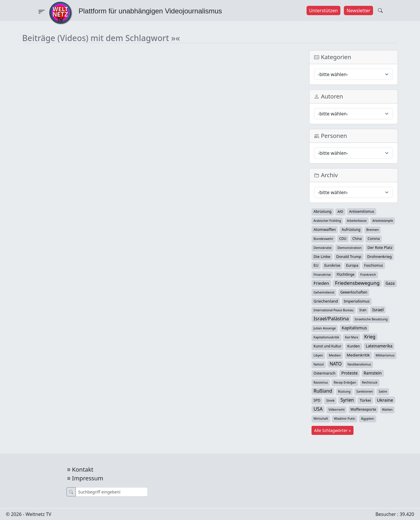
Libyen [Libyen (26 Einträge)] (318, 355)
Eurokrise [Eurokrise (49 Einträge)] (332, 265)
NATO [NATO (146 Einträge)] (336, 364)
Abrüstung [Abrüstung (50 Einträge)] (323, 211)
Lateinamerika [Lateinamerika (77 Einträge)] (379, 346)
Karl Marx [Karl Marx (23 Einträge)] (352, 337)
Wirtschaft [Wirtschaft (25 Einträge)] (321, 419)
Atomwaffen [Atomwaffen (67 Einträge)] (325, 229)
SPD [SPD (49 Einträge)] (317, 400)
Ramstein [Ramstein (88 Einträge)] (373, 373)
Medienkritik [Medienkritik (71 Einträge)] (358, 355)
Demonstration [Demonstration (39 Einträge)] (350, 248)
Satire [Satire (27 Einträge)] (383, 391)
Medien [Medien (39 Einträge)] (335, 355)
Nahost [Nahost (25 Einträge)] (319, 364)
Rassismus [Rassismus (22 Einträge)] (321, 382)
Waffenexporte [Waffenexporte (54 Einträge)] (363, 409)
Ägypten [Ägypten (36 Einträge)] (368, 418)
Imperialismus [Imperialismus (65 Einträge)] (357, 301)
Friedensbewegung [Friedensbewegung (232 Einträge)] (357, 283)
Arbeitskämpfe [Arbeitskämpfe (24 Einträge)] (383, 221)
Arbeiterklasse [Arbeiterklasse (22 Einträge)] (357, 221)
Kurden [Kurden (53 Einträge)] (354, 346)
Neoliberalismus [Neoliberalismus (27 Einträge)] (359, 364)
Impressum (88, 478)
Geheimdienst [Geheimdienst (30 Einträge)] (324, 292)
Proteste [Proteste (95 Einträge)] (349, 373)
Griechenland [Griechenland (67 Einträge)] (326, 301)
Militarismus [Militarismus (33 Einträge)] (385, 355)
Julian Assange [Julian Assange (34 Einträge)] (325, 328)
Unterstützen (324, 10)
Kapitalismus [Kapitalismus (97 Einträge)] (354, 328)
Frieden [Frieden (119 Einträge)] (321, 283)
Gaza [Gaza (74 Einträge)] (390, 283)
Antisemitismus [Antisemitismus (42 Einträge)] (362, 211)
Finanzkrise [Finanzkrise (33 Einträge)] (322, 274)
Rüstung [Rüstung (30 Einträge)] (344, 391)
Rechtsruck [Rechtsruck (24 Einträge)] (370, 382)
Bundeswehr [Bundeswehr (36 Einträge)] (323, 239)
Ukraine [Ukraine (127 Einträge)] (385, 400)
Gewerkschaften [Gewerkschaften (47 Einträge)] (354, 292)
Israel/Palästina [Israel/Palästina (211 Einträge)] (331, 319)
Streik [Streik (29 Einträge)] (330, 400)
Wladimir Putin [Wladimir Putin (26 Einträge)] (345, 419)
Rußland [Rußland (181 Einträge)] (323, 391)
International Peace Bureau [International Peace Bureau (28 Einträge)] (334, 310)
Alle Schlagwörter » (332, 430)
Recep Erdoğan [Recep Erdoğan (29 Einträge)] (345, 382)
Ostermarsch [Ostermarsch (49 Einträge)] (324, 373)
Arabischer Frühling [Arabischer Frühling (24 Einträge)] (327, 221)
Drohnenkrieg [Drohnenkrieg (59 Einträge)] (379, 257)
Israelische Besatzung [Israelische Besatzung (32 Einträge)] (371, 319)
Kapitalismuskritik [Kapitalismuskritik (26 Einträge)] (326, 337)
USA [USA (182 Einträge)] (318, 409)
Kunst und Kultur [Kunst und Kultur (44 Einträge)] (327, 346)
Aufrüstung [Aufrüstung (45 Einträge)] (351, 230)
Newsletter (358, 10)
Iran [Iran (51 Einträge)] (363, 310)
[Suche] (112, 492)
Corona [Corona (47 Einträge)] (374, 239)
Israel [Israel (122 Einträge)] (378, 310)
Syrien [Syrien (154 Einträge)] (347, 400)
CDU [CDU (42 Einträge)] (343, 238)
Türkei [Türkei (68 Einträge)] (365, 400)
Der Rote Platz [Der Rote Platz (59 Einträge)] (380, 247)
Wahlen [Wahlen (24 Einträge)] (387, 410)
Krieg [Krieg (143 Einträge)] (370, 337)
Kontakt (83, 469)
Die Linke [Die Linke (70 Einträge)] (322, 257)
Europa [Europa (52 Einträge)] (352, 265)
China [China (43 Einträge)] (357, 238)
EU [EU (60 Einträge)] (316, 265)
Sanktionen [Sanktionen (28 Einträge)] (365, 391)
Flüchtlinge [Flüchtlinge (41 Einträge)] (345, 274)
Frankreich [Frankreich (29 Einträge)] (368, 274)
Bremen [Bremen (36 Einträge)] (373, 230)
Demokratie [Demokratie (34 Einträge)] (323, 248)
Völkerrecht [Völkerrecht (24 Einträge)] (336, 410)
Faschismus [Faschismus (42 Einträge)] (374, 265)
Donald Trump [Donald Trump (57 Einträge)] (349, 257)
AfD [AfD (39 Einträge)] (340, 211)
